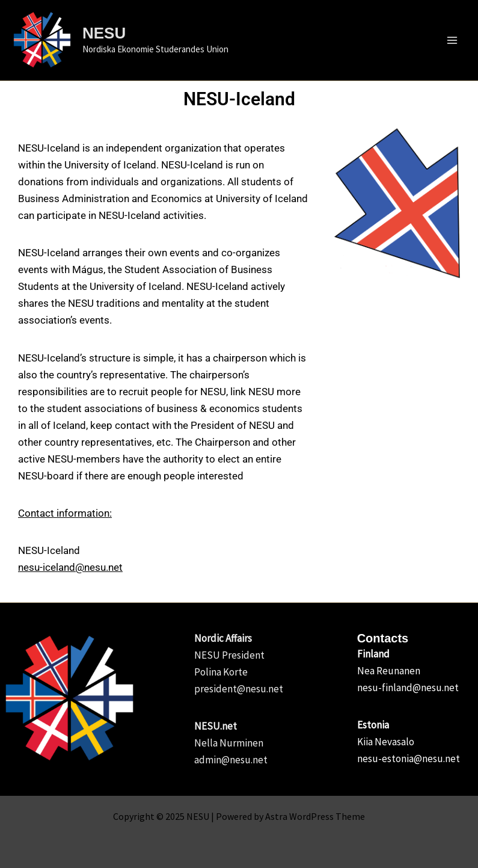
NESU (104, 33)
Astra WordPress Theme (315, 816)
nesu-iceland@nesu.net (70, 567)
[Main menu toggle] (453, 40)
